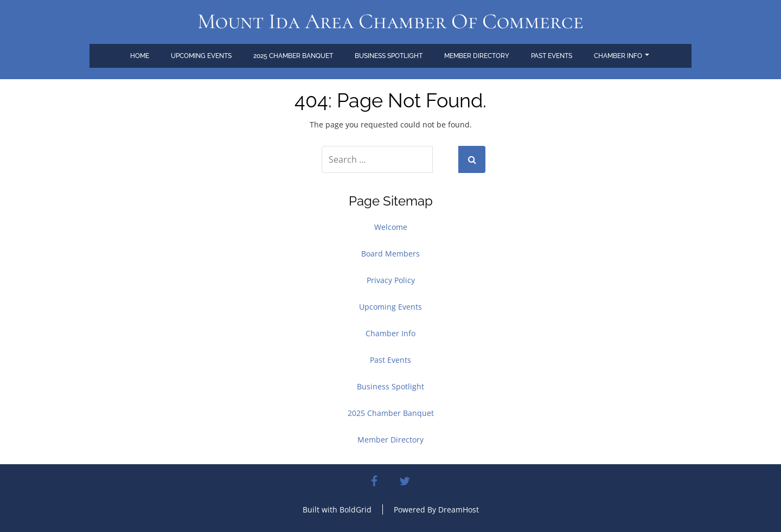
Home (140, 56)
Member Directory (477, 56)
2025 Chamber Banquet (293, 56)
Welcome (391, 227)
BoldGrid (356, 509)
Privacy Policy (391, 280)
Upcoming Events (201, 56)
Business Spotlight (389, 56)
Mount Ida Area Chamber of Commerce (390, 21)
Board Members (390, 254)
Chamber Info (622, 56)
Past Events (552, 56)
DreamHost (459, 509)
